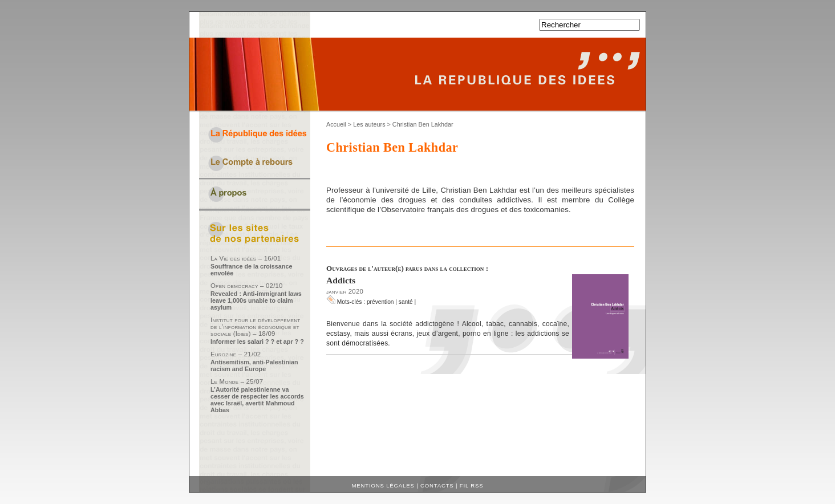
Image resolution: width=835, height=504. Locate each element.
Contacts (437, 485)
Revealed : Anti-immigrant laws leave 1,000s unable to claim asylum (256, 300)
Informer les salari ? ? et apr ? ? (257, 342)
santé (406, 302)
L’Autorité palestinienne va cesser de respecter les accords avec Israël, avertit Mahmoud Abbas (257, 400)
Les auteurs (369, 124)
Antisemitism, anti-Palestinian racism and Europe (254, 365)
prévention (380, 302)
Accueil (336, 124)
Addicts (341, 280)
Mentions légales (383, 485)
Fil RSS (472, 485)
